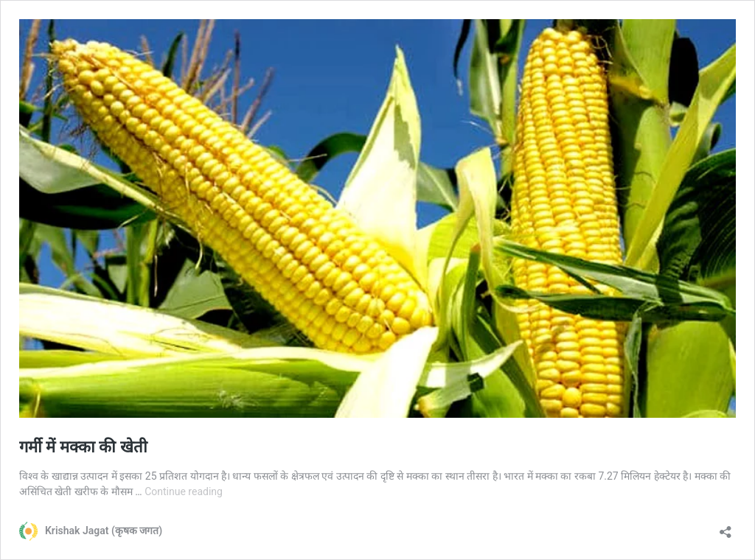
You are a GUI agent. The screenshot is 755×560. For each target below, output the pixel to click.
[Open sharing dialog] (726, 527)
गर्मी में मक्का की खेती (83, 447)
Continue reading (184, 491)
